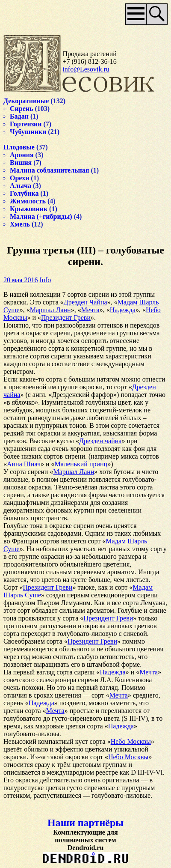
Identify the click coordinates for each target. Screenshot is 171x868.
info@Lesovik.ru (86, 69)
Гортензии (26, 124)
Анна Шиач (24, 464)
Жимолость (28, 201)
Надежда (123, 310)
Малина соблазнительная (49, 170)
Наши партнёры (85, 823)
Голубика (24, 193)
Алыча (21, 186)
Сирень (21, 109)
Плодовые (19, 147)
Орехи (19, 178)
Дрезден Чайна (85, 302)
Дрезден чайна (100, 441)
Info (45, 280)
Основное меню (136, 14)
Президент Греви (66, 318)
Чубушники (28, 132)
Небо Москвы (131, 741)
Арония (22, 155)
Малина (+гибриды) (41, 216)
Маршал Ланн (50, 310)
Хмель (20, 224)
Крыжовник (29, 209)
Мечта (90, 310)
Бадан (19, 116)
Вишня (21, 163)
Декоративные (26, 101)
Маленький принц (81, 464)
